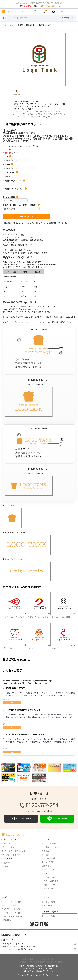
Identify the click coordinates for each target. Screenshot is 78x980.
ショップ (27, 114)
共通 (12, 703)
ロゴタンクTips (8, 863)
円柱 (61, 112)
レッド (44, 112)
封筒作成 (45, 855)
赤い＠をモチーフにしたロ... (14, 617)
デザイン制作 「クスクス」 (39, 944)
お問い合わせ (47, 905)
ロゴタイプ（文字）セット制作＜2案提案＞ (21, 205)
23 (49, 645)
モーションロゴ (10, 197)
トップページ (6, 25)
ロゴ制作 (43, 117)
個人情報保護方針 (46, 959)
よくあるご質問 (48, 902)
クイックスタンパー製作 (11, 913)
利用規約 (22, 962)
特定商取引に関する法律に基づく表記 (46, 962)
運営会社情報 (28, 959)
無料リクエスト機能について (13, 851)
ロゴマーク (29, 117)
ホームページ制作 (49, 858)
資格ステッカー (50, 885)
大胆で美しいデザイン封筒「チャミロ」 (39, 947)
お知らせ (5, 866)
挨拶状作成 (46, 866)
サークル (19, 114)
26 (73, 645)
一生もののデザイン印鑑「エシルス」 (39, 949)
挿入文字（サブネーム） (14, 181)
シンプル (42, 114)
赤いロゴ (55, 648)
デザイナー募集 (48, 916)
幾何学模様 (58, 114)
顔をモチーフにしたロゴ (61, 617)
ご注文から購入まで (10, 847)
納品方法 (8, 165)
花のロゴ (31, 648)
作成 (49, 117)
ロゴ (36, 117)
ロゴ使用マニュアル (50, 847)
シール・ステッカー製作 (11, 902)
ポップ (35, 114)
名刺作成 (45, 851)
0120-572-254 (39, 805)
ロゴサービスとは (9, 844)
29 (24, 614)
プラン (7, 156)
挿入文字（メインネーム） (15, 189)
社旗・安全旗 (47, 888)
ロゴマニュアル (10, 173)
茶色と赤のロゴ (9, 648)
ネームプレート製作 (10, 905)
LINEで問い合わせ (57, 819)
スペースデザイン (49, 869)
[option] (39, 59)
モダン (50, 114)
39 (36, 146)
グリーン (28, 112)
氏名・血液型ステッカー (54, 881)
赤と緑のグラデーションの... (38, 617)
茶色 (53, 112)
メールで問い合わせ (21, 819)
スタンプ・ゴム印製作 (11, 909)
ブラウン (36, 112)
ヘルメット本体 (50, 877)
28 (24, 645)
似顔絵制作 (6, 920)
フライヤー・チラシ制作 (11, 916)
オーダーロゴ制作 (49, 844)
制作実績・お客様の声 (11, 855)
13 (73, 614)
